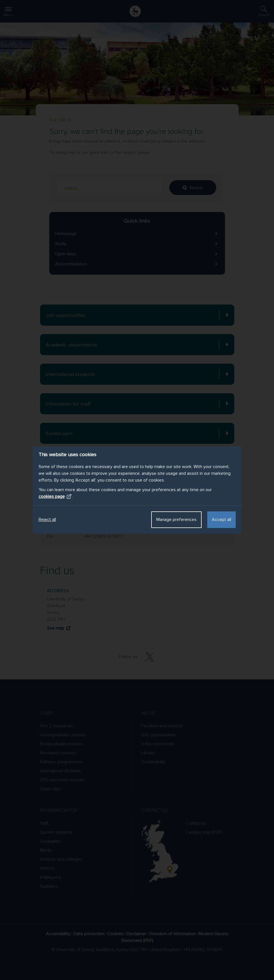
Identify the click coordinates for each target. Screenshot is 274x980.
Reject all (47, 520)
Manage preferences (176, 520)
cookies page (55, 496)
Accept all (221, 520)
